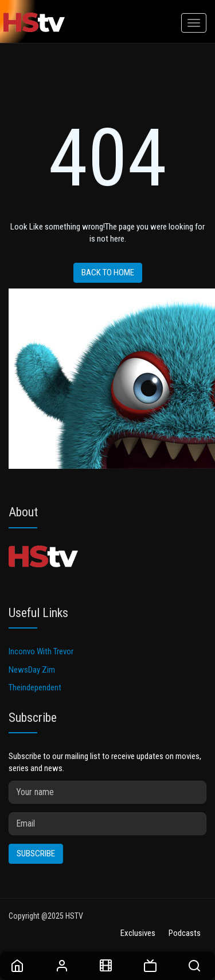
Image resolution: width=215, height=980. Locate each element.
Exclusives (138, 933)
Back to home (108, 272)
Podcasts (185, 933)
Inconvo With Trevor (41, 651)
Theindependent (35, 687)
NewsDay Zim (32, 670)
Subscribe (36, 853)
